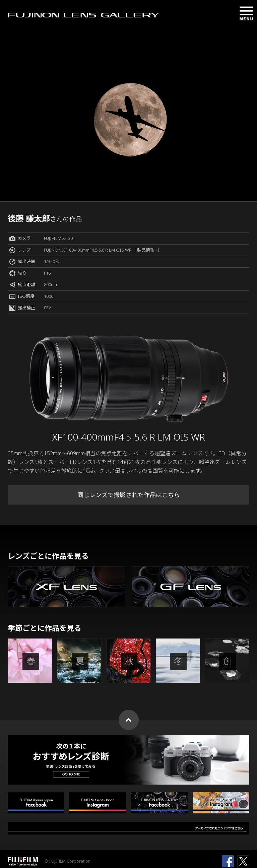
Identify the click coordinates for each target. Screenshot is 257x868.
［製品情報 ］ (147, 250)
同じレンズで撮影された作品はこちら (129, 495)
